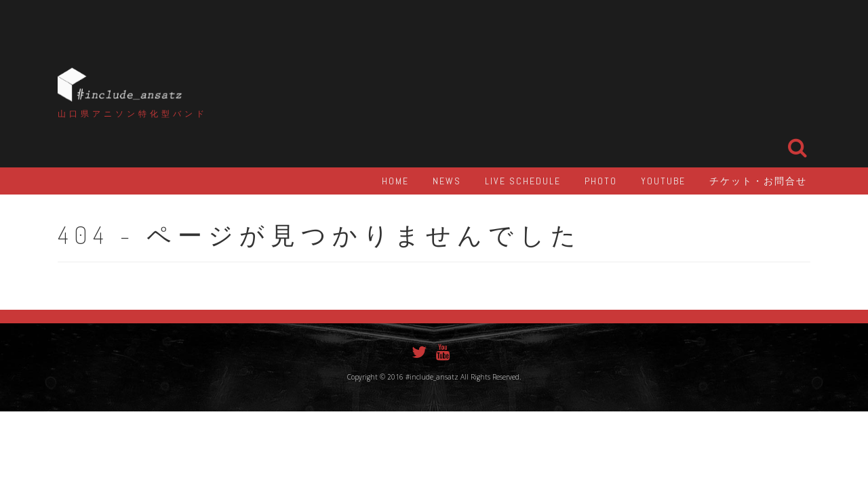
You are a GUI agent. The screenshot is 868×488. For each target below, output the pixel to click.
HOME (395, 181)
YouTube (663, 181)
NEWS (447, 181)
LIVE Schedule (523, 181)
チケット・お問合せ (758, 181)
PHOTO (601, 181)
